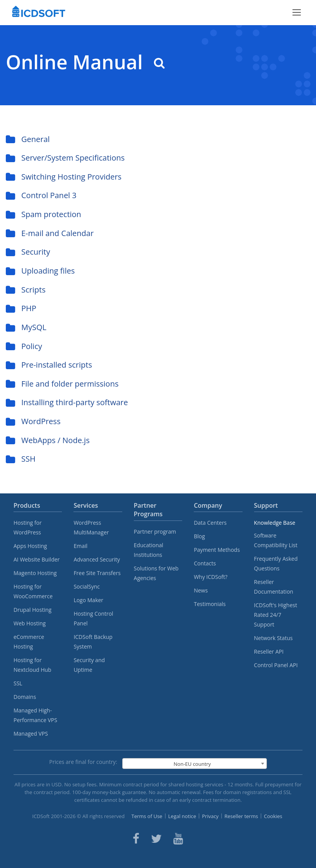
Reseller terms (241, 816)
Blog (199, 536)
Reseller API (269, 651)
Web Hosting (30, 623)
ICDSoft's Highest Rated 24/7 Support (276, 615)
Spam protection (44, 214)
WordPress (33, 421)
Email (80, 546)
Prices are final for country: (83, 762)
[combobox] (195, 764)
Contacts (205, 563)
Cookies (273, 816)
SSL (18, 683)
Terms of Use (147, 816)
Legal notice (182, 816)
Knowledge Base (275, 523)
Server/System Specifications (65, 158)
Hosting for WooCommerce (33, 591)
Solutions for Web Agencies (156, 573)
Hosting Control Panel (93, 618)
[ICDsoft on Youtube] (178, 839)
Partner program (155, 532)
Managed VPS (31, 734)
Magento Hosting (35, 573)
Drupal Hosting (32, 610)
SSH (21, 459)
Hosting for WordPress (28, 527)
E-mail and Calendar (50, 233)
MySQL (26, 327)
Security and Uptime (89, 665)
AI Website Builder (37, 559)
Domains (25, 697)
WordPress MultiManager (91, 527)
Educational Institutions (149, 550)
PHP (21, 308)
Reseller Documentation (274, 587)
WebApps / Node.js (48, 440)
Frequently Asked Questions (276, 563)
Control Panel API (276, 665)
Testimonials (210, 604)
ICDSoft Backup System (93, 642)
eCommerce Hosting (29, 642)
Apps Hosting (30, 546)
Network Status (273, 638)
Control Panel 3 (41, 195)
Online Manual (85, 62)
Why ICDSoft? (211, 577)
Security (28, 252)
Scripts (26, 290)
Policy (24, 346)
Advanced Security (97, 559)
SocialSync (87, 586)
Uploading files (40, 271)
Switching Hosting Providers (64, 177)
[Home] (39, 12)
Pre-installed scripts (49, 365)
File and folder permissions (62, 384)
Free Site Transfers (97, 573)
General (28, 139)
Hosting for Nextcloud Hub (32, 665)
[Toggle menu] (297, 12)
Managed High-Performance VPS (35, 715)
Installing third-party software (67, 402)
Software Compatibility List (276, 540)
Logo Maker (88, 600)
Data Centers (210, 523)
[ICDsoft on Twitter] (156, 839)
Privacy (210, 816)
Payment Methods (217, 550)
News (201, 590)
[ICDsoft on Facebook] (136, 839)
